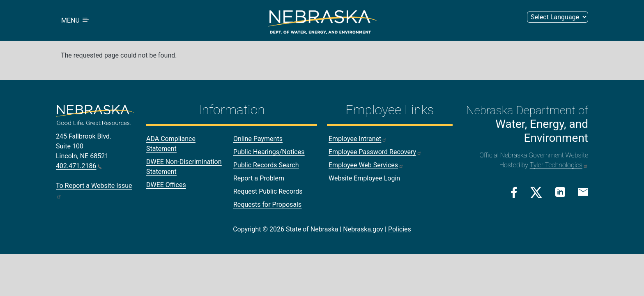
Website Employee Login (364, 178)
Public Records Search (266, 165)
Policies (400, 229)
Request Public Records (268, 191)
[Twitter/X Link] (536, 192)
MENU (76, 20)
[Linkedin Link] (560, 192)
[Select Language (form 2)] (558, 17)
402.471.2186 (79, 166)
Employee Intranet (358, 139)
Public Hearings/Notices (269, 152)
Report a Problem (259, 178)
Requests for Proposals (267, 205)
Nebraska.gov (363, 229)
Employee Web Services (366, 165)
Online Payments (258, 139)
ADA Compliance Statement (171, 144)
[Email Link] (583, 192)
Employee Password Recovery (375, 152)
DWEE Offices (166, 185)
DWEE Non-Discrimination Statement (184, 167)
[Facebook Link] (514, 192)
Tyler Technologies (559, 165)
